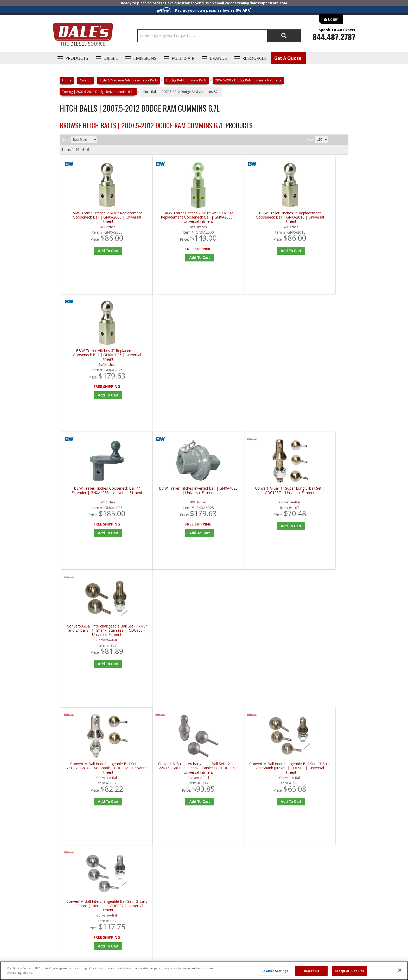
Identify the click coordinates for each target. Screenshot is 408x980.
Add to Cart (98, 251)
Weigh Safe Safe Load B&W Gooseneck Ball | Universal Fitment (242, 637)
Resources (254, 58)
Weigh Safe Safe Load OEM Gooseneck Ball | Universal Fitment (314, 637)
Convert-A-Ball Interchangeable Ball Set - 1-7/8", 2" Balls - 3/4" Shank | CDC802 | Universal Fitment (97, 498)
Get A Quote (288, 58)
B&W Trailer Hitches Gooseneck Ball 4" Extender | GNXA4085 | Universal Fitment (97, 358)
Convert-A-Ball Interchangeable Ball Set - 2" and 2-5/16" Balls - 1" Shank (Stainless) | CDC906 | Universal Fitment (170, 498)
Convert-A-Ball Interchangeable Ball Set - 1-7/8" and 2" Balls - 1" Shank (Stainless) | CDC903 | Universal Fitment (314, 358)
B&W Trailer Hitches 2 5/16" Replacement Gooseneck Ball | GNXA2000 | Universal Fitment (97, 217)
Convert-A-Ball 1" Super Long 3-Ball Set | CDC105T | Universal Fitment (242, 356)
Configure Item (315, 679)
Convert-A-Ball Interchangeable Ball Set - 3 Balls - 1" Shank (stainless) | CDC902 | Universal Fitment (314, 498)
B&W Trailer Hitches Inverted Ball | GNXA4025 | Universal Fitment (169, 356)
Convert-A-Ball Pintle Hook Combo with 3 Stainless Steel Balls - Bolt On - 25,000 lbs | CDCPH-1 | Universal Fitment (169, 639)
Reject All (311, 971)
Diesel (111, 58)
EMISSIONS (145, 58)
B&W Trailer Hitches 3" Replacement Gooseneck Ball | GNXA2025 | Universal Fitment (314, 217)
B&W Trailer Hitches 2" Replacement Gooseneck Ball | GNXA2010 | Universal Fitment (242, 217)
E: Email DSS (69, 811)
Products (77, 58)
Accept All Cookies (349, 971)
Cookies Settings (275, 971)
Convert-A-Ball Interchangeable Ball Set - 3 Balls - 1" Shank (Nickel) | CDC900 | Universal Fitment (242, 498)
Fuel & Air (183, 58)
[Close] (400, 970)
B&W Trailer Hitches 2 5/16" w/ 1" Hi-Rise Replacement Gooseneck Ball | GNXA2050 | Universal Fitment (169, 217)
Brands (218, 58)
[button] (219, 36)
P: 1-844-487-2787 (76, 796)
